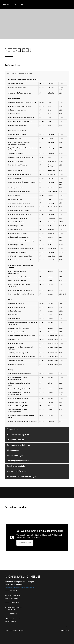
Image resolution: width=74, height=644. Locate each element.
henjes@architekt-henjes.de (13, 607)
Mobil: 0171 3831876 (11, 598)
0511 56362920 (23, 538)
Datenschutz (8, 588)
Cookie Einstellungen (28, 588)
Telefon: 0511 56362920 (12, 596)
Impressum (17, 588)
